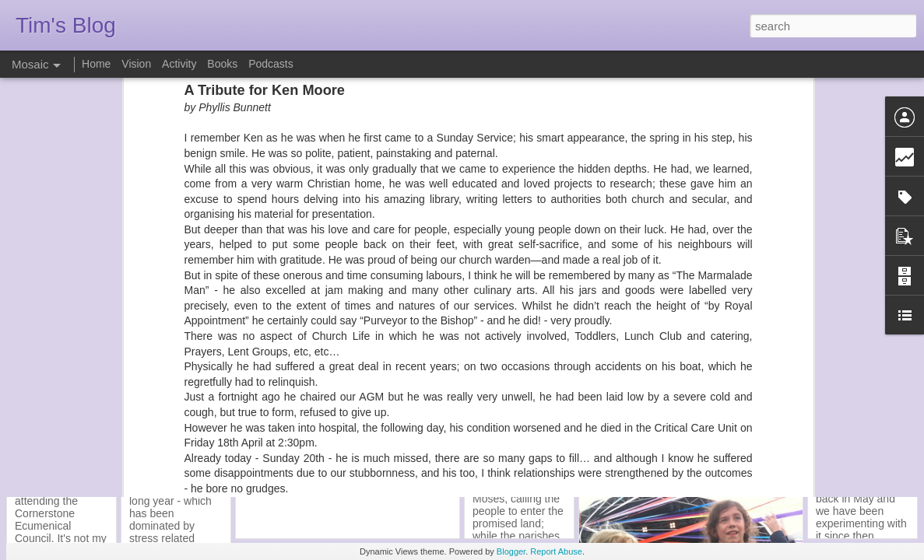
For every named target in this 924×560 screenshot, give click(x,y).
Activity (179, 64)
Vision (136, 64)
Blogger (511, 551)
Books (222, 64)
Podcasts (271, 64)
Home (96, 64)
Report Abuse (556, 551)
